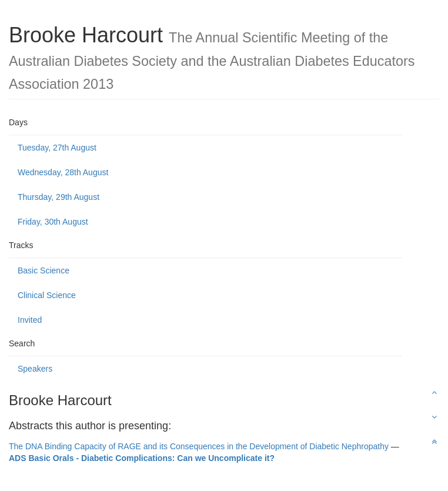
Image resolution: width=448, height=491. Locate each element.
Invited (30, 320)
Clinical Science (47, 295)
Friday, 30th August (53, 222)
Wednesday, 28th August (63, 172)
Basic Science (44, 270)
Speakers (35, 369)
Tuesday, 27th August (57, 148)
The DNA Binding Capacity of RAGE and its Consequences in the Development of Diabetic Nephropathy (199, 446)
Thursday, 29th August (58, 197)
